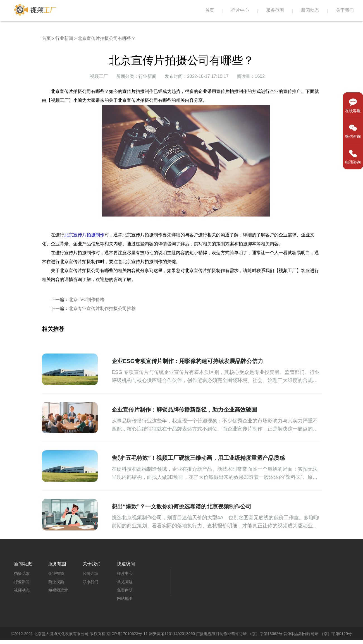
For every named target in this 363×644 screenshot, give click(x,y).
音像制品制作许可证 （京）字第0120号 (318, 634)
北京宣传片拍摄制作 (84, 235)
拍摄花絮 (22, 573)
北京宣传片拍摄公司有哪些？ (107, 38)
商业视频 (56, 582)
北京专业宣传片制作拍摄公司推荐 (102, 308)
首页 (210, 10)
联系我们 (90, 582)
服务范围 (275, 10)
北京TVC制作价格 (87, 300)
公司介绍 (90, 573)
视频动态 (22, 590)
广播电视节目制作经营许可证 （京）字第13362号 (239, 634)
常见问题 (125, 582)
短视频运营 (58, 590)
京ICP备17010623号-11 (127, 634)
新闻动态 (310, 10)
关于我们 (345, 10)
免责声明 (125, 590)
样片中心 (240, 10)
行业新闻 (64, 38)
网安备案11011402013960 (172, 634)
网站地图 (125, 599)
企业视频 (56, 573)
